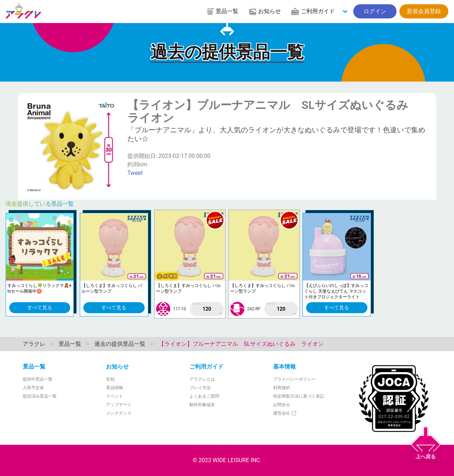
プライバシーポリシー (294, 379)
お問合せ (282, 405)
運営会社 (285, 413)
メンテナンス (119, 413)
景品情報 (115, 388)
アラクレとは (202, 379)
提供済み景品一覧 (40, 396)
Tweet (135, 173)
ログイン (375, 11)
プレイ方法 (200, 388)
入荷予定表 (33, 388)
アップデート (119, 405)
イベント (115, 396)
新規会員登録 (424, 11)
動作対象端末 (202, 405)
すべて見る (40, 308)
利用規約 (282, 388)
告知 (110, 379)
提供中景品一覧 (38, 379)
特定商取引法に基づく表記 (299, 396)
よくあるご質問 (204, 396)
